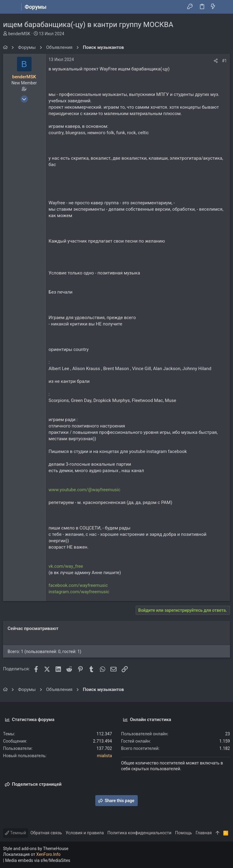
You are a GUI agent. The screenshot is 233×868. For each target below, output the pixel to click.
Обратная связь (46, 833)
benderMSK (19, 34)
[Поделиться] (216, 61)
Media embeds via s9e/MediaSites (38, 860)
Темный (15, 833)
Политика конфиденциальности (139, 833)
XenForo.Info (49, 854)
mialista (104, 756)
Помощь (184, 833)
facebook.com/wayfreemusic (78, 585)
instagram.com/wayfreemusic (79, 592)
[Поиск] (224, 7)
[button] (9, 7)
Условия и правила (85, 833)
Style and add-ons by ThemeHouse (36, 849)
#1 (225, 61)
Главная (204, 833)
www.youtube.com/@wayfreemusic (84, 490)
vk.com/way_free (66, 566)
